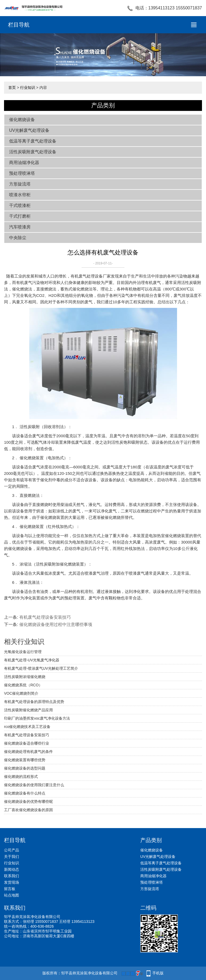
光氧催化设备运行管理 (23, 652)
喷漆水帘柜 (20, 195)
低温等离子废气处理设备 (33, 141)
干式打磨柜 (20, 216)
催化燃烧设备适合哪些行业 (27, 743)
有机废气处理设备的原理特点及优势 (34, 702)
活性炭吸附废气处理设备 (33, 152)
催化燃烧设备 (22, 120)
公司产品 (12, 850)
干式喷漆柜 (20, 205)
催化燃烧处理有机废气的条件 (28, 752)
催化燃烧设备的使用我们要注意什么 (34, 785)
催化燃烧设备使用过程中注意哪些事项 (56, 624)
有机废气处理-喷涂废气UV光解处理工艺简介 (41, 668)
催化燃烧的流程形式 (21, 777)
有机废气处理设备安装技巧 (45, 617)
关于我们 (12, 857)
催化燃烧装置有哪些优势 (25, 760)
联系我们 (12, 876)
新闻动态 (12, 869)
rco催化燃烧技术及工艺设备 (27, 727)
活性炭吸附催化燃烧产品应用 (28, 710)
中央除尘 (18, 238)
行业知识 (28, 88)
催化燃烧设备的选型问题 (25, 768)
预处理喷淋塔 (22, 173)
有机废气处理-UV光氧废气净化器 (32, 660)
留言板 (10, 889)
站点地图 (12, 895)
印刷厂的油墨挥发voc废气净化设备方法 (37, 718)
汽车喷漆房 (20, 227)
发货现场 (12, 882)
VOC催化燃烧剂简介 (21, 693)
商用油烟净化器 (24, 163)
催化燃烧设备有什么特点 (25, 793)
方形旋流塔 (20, 184)
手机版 (158, 973)
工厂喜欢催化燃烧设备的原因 (28, 810)
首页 (12, 88)
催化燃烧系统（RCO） (23, 685)
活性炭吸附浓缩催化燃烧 (25, 677)
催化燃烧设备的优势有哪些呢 (28, 802)
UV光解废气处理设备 (29, 130)
